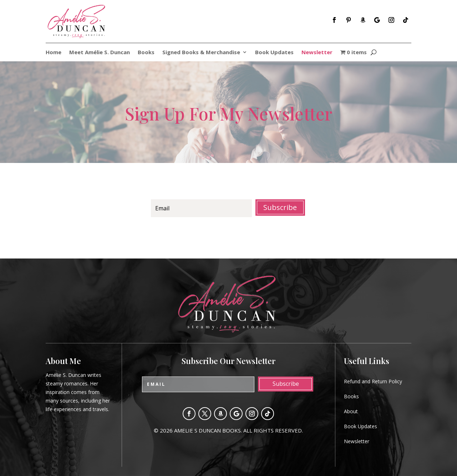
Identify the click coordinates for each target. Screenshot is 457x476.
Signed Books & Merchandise (201, 53)
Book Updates (274, 53)
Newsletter (317, 53)
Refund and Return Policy (373, 381)
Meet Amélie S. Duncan (100, 53)
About (351, 411)
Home (54, 53)
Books (146, 53)
